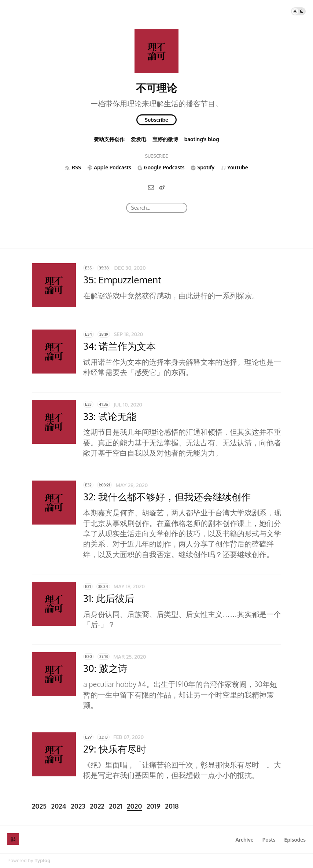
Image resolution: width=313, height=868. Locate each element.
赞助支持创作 (109, 139)
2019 (153, 806)
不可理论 (156, 88)
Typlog (42, 860)
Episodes (295, 840)
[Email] (151, 187)
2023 (78, 806)
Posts (269, 840)
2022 (97, 806)
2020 (134, 806)
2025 (39, 806)
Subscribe (156, 120)
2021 (116, 806)
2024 (59, 806)
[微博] (162, 187)
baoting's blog (202, 139)
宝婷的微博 (165, 139)
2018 (172, 806)
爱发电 (139, 139)
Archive (244, 840)
